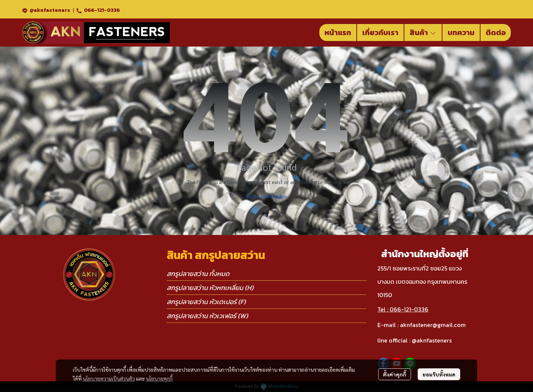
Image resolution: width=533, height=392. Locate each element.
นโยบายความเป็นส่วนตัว (109, 378)
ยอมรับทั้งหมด (439, 374)
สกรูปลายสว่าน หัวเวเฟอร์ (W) (207, 316)
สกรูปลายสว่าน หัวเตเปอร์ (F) (206, 302)
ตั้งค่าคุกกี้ (395, 374)
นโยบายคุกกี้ (159, 378)
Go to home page (267, 196)
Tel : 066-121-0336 (403, 309)
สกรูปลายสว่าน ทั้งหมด (198, 274)
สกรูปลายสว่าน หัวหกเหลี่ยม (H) (210, 288)
